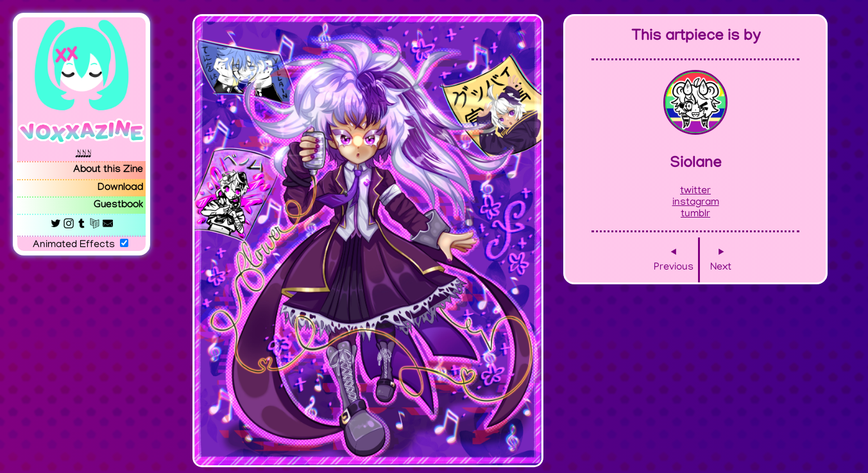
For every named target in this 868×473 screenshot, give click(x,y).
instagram (696, 203)
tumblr (695, 214)
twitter (695, 191)
